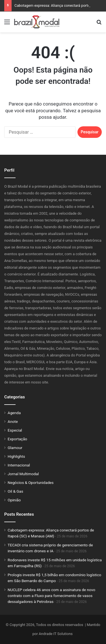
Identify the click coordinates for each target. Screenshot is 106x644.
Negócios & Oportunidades (31, 483)
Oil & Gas (15, 491)
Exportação (17, 439)
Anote (13, 421)
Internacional (19, 465)
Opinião (14, 500)
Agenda (14, 413)
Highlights (16, 456)
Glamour (15, 448)
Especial (15, 430)
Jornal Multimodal (23, 474)
